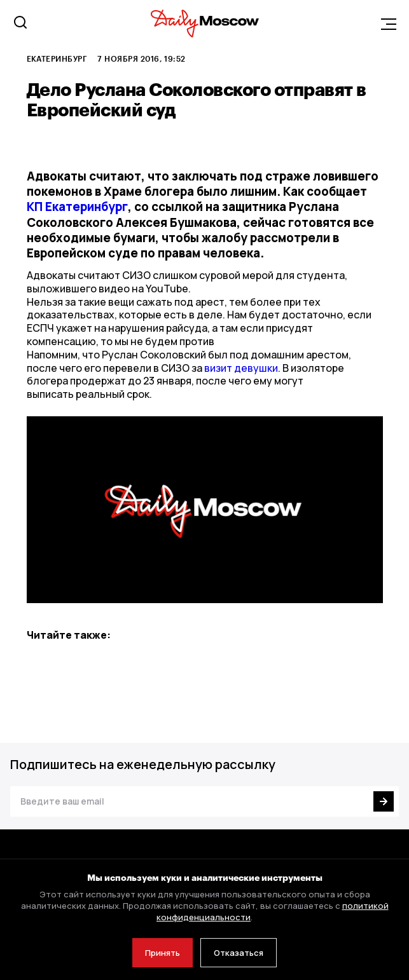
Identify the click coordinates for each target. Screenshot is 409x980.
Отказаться (239, 953)
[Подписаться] (384, 801)
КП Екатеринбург (77, 207)
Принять (163, 953)
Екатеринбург (57, 58)
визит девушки (241, 368)
